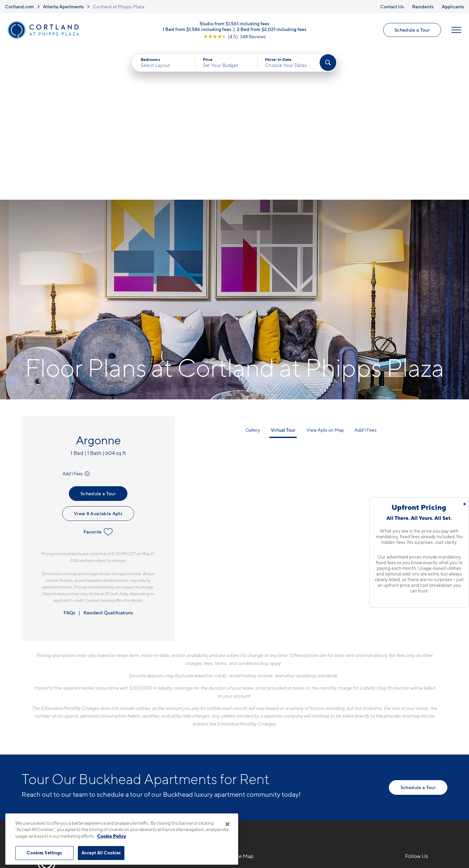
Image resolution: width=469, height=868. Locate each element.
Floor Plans (246, 719)
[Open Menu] (456, 30)
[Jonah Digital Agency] (432, 838)
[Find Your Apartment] (328, 63)
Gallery (253, 277)
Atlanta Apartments (63, 6)
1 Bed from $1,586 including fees (197, 29)
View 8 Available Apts (98, 361)
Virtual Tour (283, 277)
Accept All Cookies (101, 853)
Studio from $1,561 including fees (234, 23)
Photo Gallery (250, 754)
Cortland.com (19, 6)
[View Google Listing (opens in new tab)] (234, 36)
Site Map (264, 842)
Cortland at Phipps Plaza (119, 6)
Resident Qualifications (108, 460)
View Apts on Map (325, 277)
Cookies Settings (44, 853)
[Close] (228, 824)
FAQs (69, 460)
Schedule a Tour (412, 30)
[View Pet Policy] (177, 755)
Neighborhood (337, 719)
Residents (423, 6)
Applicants (453, 6)
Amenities (245, 765)
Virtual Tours (248, 742)
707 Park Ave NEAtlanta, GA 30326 (145, 734)
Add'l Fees (77, 321)
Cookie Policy (112, 836)
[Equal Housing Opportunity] (125, 755)
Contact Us (392, 6)
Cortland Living (252, 777)
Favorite (98, 379)
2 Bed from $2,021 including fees (272, 29)
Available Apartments (259, 730)
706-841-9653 (140, 719)
